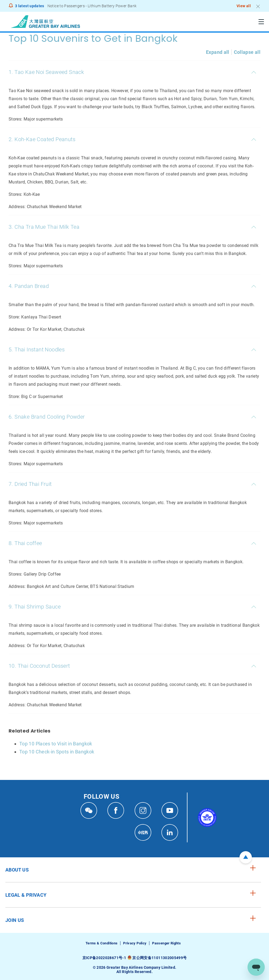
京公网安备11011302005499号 (159, 958)
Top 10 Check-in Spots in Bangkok (57, 752)
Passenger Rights (166, 943)
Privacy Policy (135, 943)
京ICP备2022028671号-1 (104, 958)
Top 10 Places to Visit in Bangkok (56, 744)
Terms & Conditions (102, 943)
